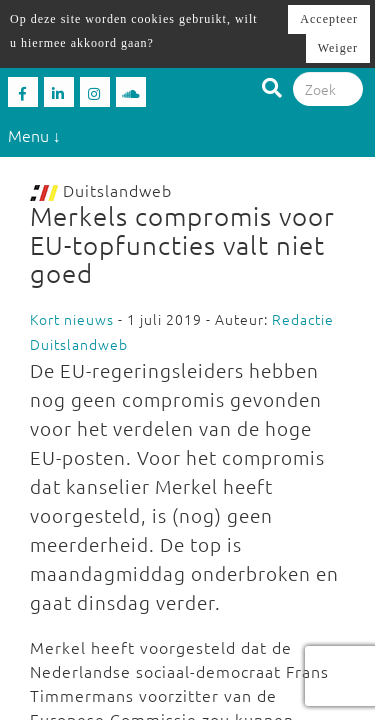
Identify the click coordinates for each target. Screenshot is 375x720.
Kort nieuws (72, 319)
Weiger (338, 48)
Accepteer (329, 19)
